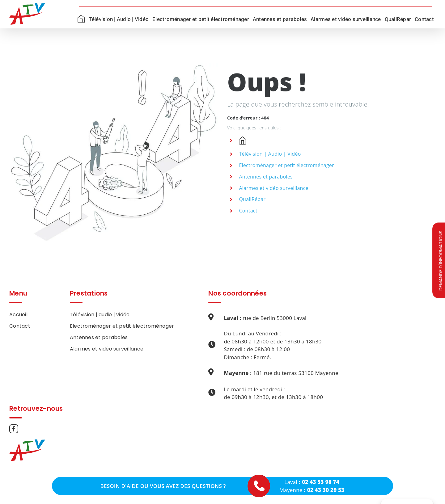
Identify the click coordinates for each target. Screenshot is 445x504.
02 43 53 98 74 (321, 482)
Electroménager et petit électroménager (286, 165)
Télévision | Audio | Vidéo (270, 154)
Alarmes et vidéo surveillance (273, 188)
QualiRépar (252, 199)
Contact (248, 211)
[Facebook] (14, 429)
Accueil (18, 315)
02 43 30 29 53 (326, 490)
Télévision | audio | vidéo (100, 315)
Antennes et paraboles (266, 177)
